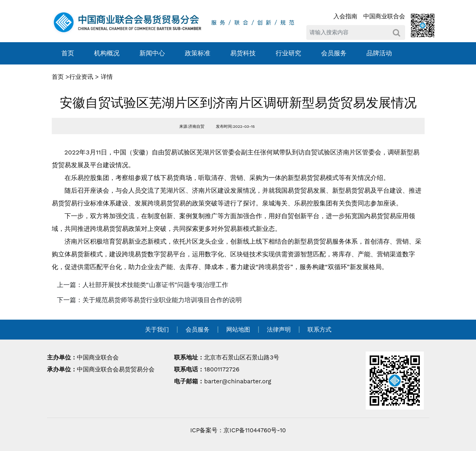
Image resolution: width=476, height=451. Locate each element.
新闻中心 (152, 53)
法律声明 (279, 330)
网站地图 (238, 330)
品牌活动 (379, 53)
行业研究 (288, 53)
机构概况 (107, 53)
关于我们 (157, 330)
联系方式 (319, 330)
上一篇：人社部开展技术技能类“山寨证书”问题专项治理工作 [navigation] (143, 285)
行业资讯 (81, 77)
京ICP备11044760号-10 (255, 430)
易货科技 (243, 53)
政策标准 (198, 53)
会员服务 (334, 53)
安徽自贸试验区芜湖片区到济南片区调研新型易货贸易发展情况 (238, 103)
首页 (68, 53)
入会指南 (345, 16)
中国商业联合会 (384, 16)
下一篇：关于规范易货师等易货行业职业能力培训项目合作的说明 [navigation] (149, 300)
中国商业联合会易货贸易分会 (116, 369)
